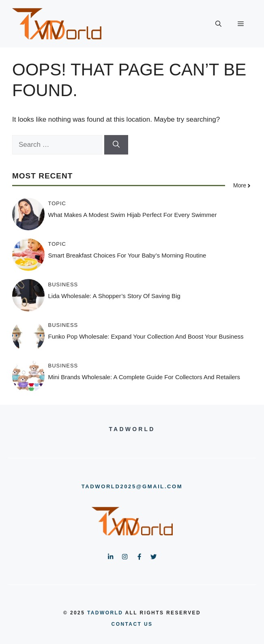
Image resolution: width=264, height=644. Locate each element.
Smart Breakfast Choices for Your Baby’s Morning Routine (127, 255)
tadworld (105, 613)
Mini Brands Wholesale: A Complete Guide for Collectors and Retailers (144, 377)
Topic (57, 203)
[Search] (116, 145)
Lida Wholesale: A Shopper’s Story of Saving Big (114, 296)
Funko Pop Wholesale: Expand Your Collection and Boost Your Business (146, 336)
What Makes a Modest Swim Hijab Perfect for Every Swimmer (133, 215)
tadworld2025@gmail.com (132, 486)
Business (63, 284)
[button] (218, 24)
